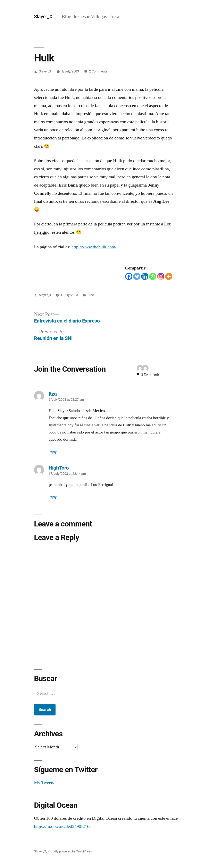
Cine (91, 295)
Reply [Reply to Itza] (53, 452)
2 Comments (98, 71)
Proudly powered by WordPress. (70, 851)
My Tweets (44, 783)
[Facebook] (129, 276)
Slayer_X (43, 16)
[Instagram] (161, 276)
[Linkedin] (145, 276)
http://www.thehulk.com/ (94, 247)
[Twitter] (137, 276)
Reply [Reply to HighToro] (53, 497)
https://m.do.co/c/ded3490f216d (63, 826)
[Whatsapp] (153, 276)
